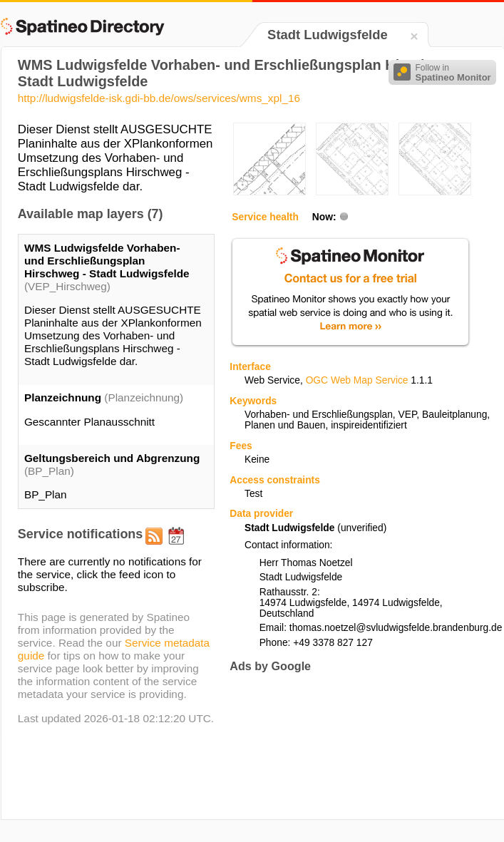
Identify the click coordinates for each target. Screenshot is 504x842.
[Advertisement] (278, 729)
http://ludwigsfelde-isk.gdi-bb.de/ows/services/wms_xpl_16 (159, 98)
